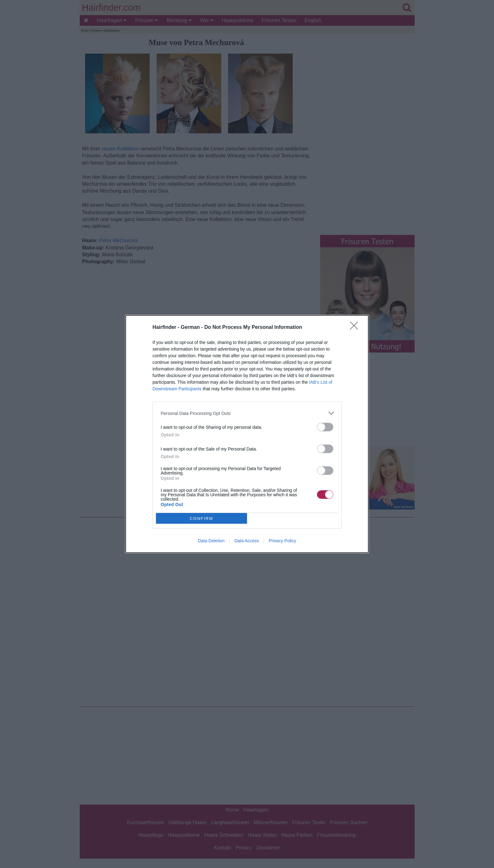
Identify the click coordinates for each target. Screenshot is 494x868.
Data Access (247, 541)
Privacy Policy (282, 541)
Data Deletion (211, 541)
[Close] (356, 328)
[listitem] (247, 413)
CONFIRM (201, 518)
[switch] (325, 427)
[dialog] (247, 434)
